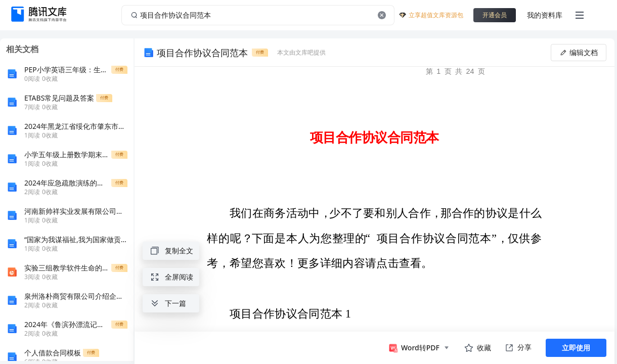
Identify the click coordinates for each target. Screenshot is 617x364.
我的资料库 (545, 15)
